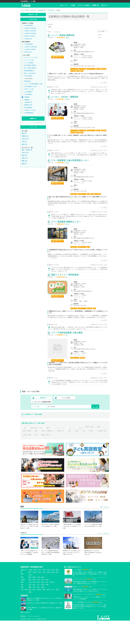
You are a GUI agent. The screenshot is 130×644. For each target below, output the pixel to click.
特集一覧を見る (104, 530)
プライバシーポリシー (34, 640)
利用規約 (23, 640)
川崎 (88, 454)
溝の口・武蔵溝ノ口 (66, 454)
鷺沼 (55, 454)
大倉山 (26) (25, 139)
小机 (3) (24, 142)
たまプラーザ (83, 450)
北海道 (30, 593)
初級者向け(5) (28, 105)
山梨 (30, 598)
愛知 (30, 601)
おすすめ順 (101, 31)
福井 (47, 603)
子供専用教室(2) (29, 113)
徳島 (43, 611)
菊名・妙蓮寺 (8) (27, 150)
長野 (34, 603)
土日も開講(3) (28, 92)
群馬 (53, 596)
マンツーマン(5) (29, 60)
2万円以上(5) (28, 52)
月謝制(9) (27, 97)
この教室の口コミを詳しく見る (97, 90)
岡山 (34, 608)
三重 (38, 601)
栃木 (57, 596)
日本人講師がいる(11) (31, 86)
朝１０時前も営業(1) (30, 68)
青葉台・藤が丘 (67, 458)
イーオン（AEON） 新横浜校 (66, 104)
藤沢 (36, 454)
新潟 (30, 603)
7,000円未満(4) (29, 44)
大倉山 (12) (25, 153)
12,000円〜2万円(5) (30, 49)
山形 (53, 593)
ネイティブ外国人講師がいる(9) (33, 84)
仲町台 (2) (25, 158)
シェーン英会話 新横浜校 (64, 37)
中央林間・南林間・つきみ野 (38, 450)
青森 (35, 593)
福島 (57, 593)
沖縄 (30, 615)
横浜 (24, 450)
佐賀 (48, 613)
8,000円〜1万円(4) (30, 36)
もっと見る (102, 86)
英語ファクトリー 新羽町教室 (67, 294)
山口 (38, 608)
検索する (33, 118)
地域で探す (43, 425)
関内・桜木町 (45, 454)
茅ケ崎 (25, 458)
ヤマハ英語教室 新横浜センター (68, 237)
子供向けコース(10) (30, 110)
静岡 (34, 601)
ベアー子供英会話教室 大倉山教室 (68, 358)
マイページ (64, 5)
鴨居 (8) (24, 164)
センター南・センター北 (68, 450)
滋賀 (43, 606)
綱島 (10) (24, 161)
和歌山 (52, 606)
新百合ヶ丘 (79, 454)
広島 (30, 608)
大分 (53, 613)
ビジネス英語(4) (29, 63)
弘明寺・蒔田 (48, 458)
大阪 (30, 606)
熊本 (34, 613)
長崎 (44, 613)
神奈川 (35, 596)
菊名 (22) (24, 144)
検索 (73, 5)
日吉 (102, 454)
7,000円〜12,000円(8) (31, 47)
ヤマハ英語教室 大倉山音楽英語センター (72, 172)
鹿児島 (39, 613)
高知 (38, 611)
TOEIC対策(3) (28, 76)
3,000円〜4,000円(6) (30, 31)
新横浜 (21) (25, 136)
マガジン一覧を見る (103, 557)
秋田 (44, 593)
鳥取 (43, 608)
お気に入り (60, 59)
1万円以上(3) (28, 39)
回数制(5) (27, 100)
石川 (38, 603)
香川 (34, 611)
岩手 (40, 593)
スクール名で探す (66, 425)
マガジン (105, 5)
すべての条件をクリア (39, 123)
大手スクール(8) (29, 89)
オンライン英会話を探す (88, 425)
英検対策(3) (28, 81)
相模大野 (54, 450)
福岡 (30, 613)
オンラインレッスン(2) (31, 57)
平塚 (57, 458)
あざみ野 (93, 450)
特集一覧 (96, 5)
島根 (47, 608)
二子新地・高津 (36, 458)
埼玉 (40, 596)
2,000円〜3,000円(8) (30, 28)
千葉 (44, 596)
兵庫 (34, 606)
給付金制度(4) (28, 108)
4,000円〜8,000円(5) (30, 33)
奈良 (47, 606)
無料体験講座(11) (29, 71)
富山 (43, 603)
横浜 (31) (24, 155)
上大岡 (95, 454)
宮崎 (57, 613)
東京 (30, 596)
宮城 (48, 593)
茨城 (48, 596)
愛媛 (30, 611)
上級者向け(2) (28, 102)
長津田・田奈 (27, 454)
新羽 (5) (24, 133)
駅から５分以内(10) (30, 73)
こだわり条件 (36, 430)
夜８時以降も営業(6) (30, 65)
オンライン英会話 (84, 5)
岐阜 (43, 601)
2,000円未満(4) (29, 25)
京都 (38, 606)
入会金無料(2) (28, 94)
